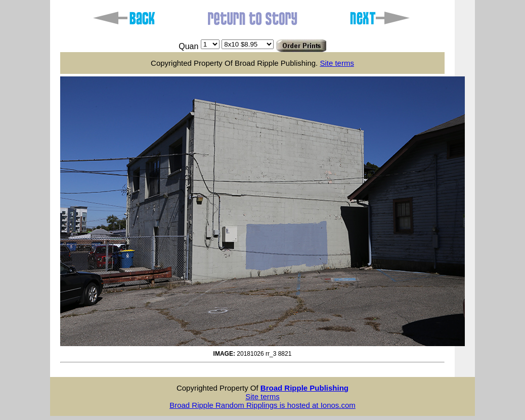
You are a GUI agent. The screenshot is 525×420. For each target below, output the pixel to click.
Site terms (337, 63)
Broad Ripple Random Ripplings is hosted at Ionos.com (262, 405)
